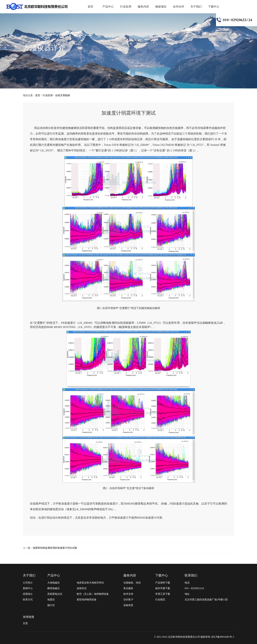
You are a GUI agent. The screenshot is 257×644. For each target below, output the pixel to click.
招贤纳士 (28, 594)
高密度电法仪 (55, 594)
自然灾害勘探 (63, 95)
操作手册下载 (163, 588)
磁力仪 (51, 605)
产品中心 (108, 7)
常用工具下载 (163, 594)
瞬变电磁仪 (54, 588)
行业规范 (160, 600)
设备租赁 (128, 605)
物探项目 (161, 7)
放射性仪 (82, 588)
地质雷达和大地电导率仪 (90, 583)
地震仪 (51, 600)
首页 (90, 7)
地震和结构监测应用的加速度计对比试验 (55, 548)
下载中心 (214, 7)
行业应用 (126, 7)
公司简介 (28, 583)
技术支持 (128, 594)
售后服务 (128, 588)
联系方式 (28, 600)
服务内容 (143, 7)
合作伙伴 (178, 7)
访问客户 (128, 600)
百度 (25, 623)
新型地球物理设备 (87, 600)
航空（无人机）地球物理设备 (93, 594)
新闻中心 (28, 588)
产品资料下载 (163, 583)
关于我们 (196, 7)
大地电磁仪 (54, 583)
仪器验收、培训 (132, 583)
